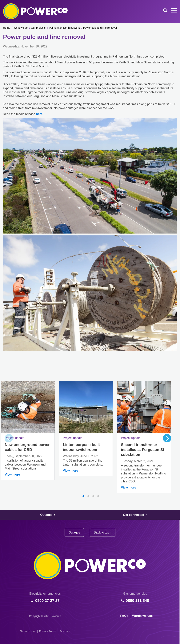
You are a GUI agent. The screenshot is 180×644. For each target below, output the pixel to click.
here (39, 114)
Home (7, 28)
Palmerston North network (64, 28)
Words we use (142, 616)
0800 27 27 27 (47, 601)
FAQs (124, 616)
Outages (74, 532)
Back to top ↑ (103, 532)
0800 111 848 (137, 601)
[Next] (167, 438)
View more (12, 475)
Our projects (38, 28)
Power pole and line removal (100, 28)
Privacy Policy (47, 631)
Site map (65, 631)
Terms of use (28, 631)
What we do (21, 28)
